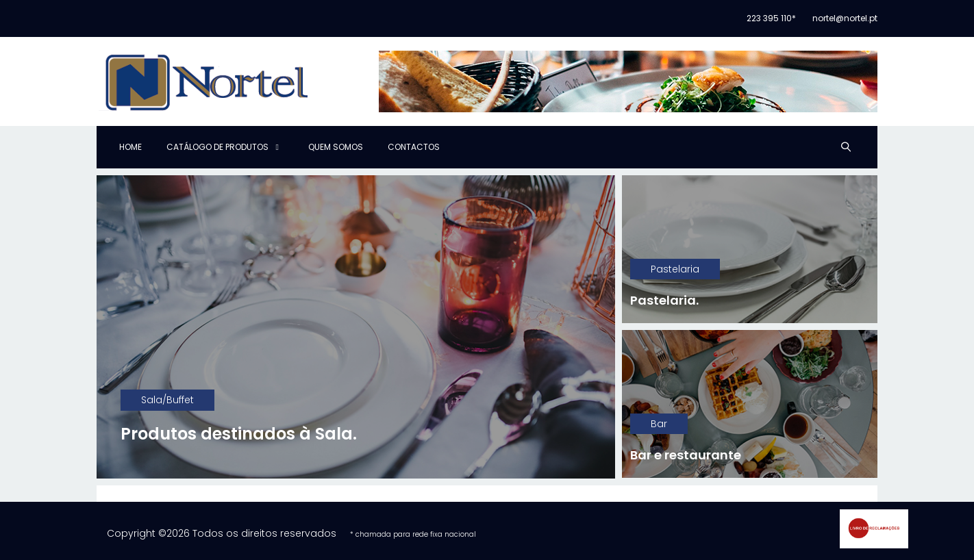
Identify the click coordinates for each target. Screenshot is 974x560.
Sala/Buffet (167, 400)
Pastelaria (675, 269)
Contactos (414, 147)
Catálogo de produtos (217, 147)
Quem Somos (336, 147)
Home (130, 147)
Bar (659, 424)
